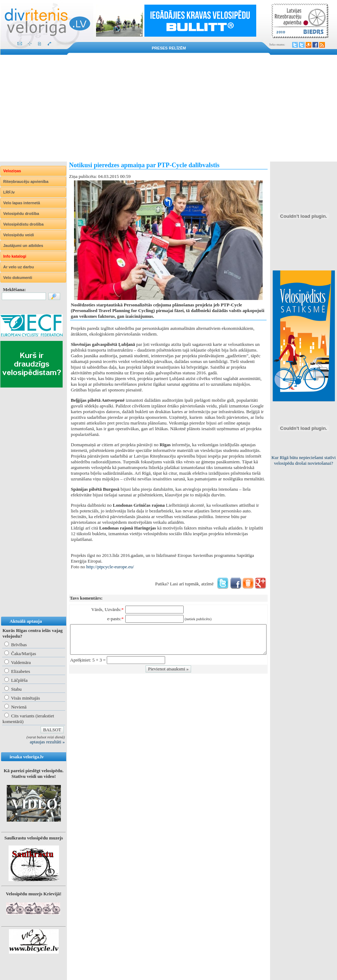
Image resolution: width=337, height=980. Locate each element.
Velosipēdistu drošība (23, 224)
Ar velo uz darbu (19, 267)
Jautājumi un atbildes (23, 246)
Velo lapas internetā (22, 203)
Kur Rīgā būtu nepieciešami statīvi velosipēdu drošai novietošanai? (304, 460)
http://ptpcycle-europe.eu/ (110, 567)
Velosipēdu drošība (21, 214)
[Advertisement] (168, 108)
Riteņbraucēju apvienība (26, 181)
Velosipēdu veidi (19, 235)
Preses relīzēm (169, 48)
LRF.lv (9, 192)
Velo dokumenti (18, 278)
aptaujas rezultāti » (47, 742)
